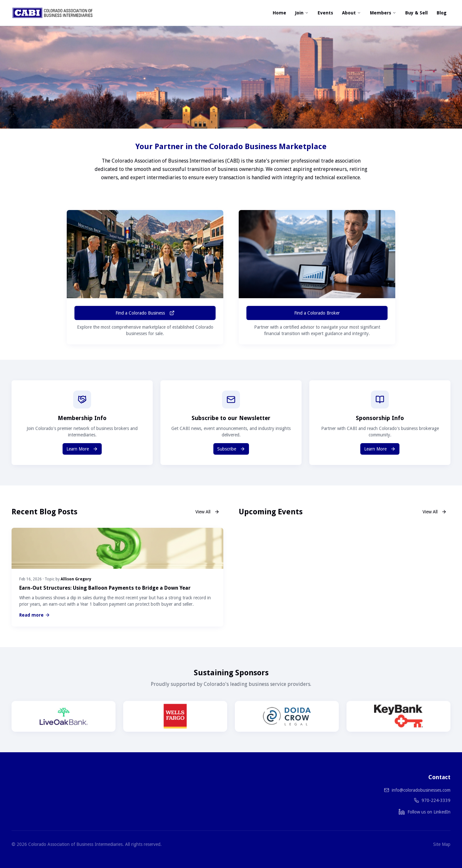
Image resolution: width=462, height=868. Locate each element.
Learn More (82, 449)
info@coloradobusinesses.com (421, 790)
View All (207, 512)
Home (279, 13)
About (351, 13)
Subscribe (231, 449)
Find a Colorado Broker (317, 313)
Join (302, 13)
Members (383, 13)
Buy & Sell (416, 13)
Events (325, 13)
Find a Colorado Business (145, 313)
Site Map (442, 844)
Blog (442, 13)
